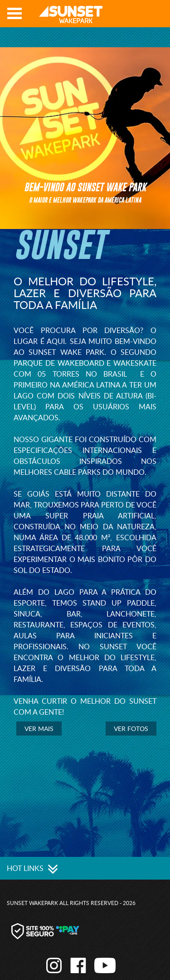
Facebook (143, 16)
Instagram (130, 16)
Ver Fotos (131, 729)
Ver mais (39, 729)
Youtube (157, 16)
